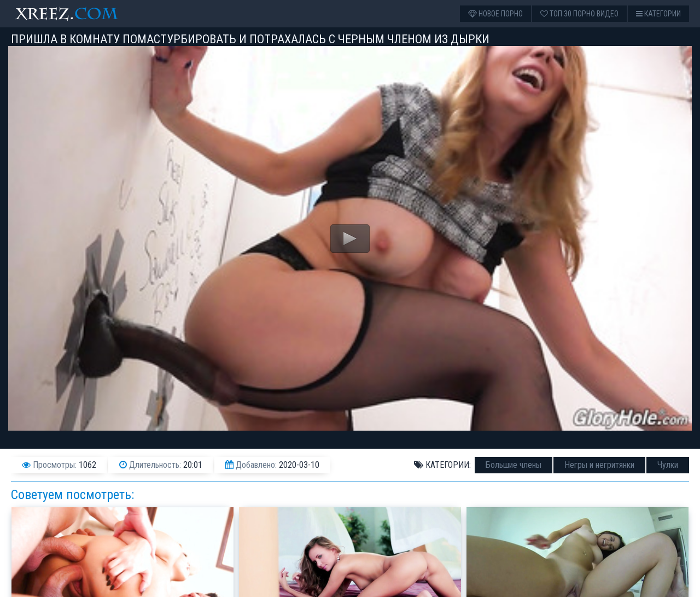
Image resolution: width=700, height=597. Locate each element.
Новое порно (495, 14)
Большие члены (514, 465)
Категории (658, 14)
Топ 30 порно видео (579, 14)
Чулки (668, 465)
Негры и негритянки (599, 465)
